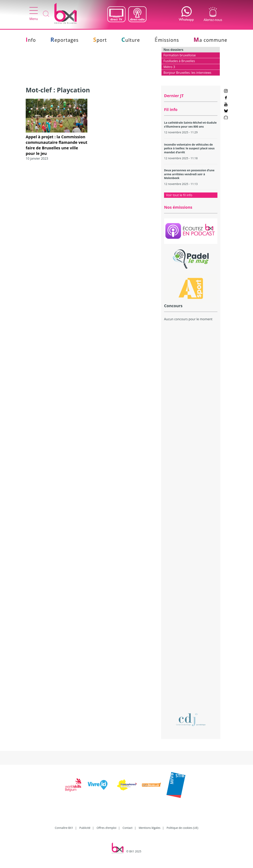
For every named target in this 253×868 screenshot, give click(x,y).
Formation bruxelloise (180, 55)
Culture (131, 40)
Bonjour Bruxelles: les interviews (187, 73)
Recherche (46, 14)
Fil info (171, 109)
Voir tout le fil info (179, 195)
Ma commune (210, 40)
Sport (100, 40)
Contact (127, 828)
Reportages (65, 40)
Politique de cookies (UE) (182, 828)
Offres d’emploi (107, 828)
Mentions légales (150, 828)
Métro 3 (169, 67)
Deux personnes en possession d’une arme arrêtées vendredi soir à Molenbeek (189, 174)
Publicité (85, 828)
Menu (34, 14)
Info (31, 40)
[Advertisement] (191, 393)
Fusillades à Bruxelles (179, 61)
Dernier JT (174, 96)
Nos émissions (178, 207)
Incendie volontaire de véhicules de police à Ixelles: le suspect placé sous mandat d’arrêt (189, 148)
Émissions (167, 40)
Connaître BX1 (64, 828)
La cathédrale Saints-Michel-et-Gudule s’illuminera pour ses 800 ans (190, 125)
